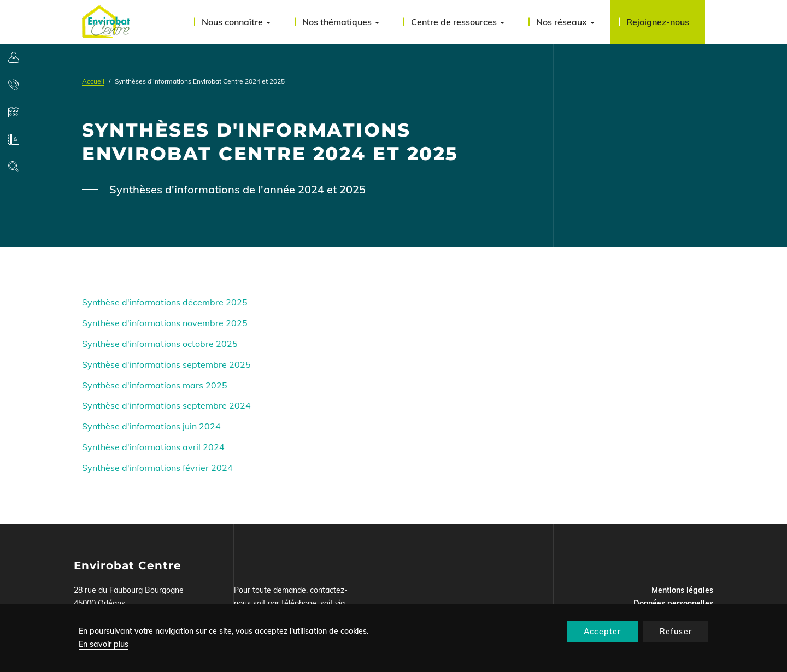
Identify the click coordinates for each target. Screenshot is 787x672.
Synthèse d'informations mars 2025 (155, 385)
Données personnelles (673, 603)
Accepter (603, 632)
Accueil (93, 81)
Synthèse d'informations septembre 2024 (166, 405)
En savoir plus (104, 644)
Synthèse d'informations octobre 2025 (160, 344)
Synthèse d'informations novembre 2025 (165, 323)
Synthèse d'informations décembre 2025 (165, 302)
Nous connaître (236, 22)
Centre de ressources (458, 22)
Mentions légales (682, 590)
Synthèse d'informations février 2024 (157, 468)
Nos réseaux (565, 22)
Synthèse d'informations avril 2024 (153, 447)
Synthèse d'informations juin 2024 (151, 426)
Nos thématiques (341, 22)
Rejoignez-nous (658, 22)
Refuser (676, 632)
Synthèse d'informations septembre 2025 (166, 364)
